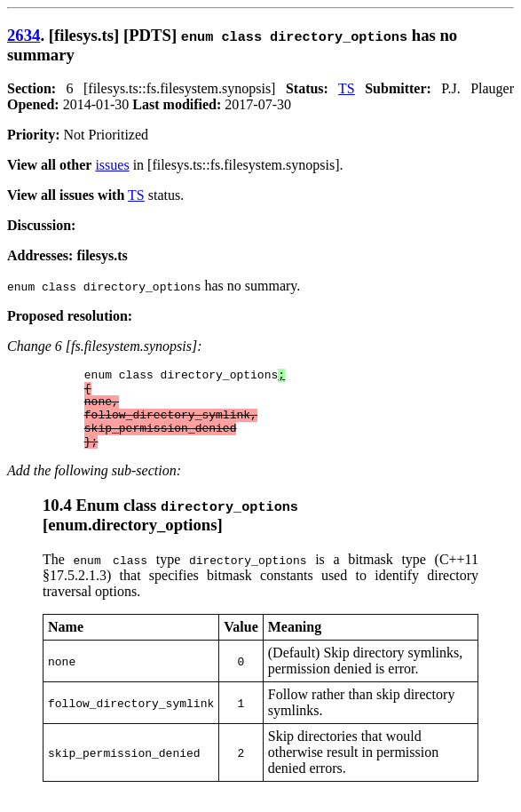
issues (112, 165)
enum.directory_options (132, 541)
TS (347, 88)
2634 (24, 35)
